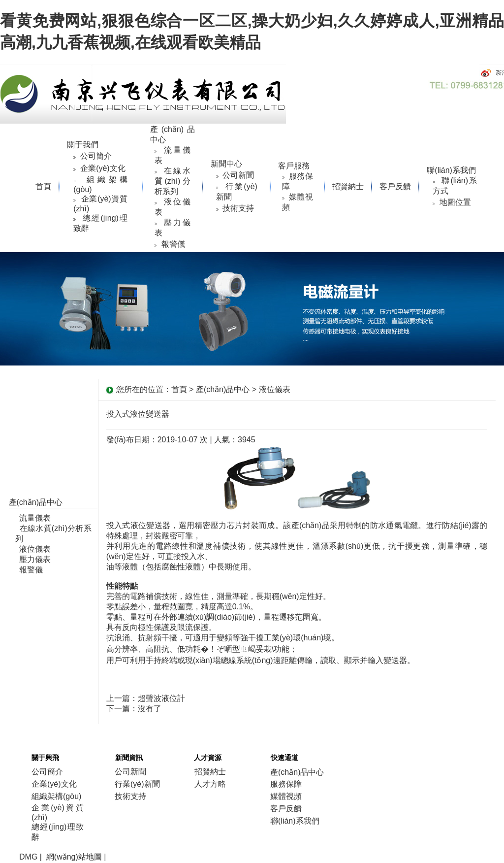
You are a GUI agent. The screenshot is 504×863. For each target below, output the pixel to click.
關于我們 (83, 145)
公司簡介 (96, 156)
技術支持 (238, 208)
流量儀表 (33, 518)
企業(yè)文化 (103, 168)
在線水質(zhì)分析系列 (173, 181)
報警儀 (173, 244)
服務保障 (286, 784)
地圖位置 (455, 202)
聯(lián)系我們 (451, 170)
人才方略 (210, 784)
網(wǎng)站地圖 (74, 857)
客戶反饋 (395, 186)
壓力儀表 (33, 559)
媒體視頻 (286, 796)
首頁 (43, 186)
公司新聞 (238, 175)
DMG (28, 857)
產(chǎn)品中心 (223, 389)
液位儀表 (33, 549)
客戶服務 (294, 166)
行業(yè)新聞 (137, 784)
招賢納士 (348, 186)
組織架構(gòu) (56, 796)
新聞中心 (226, 164)
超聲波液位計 (161, 698)
